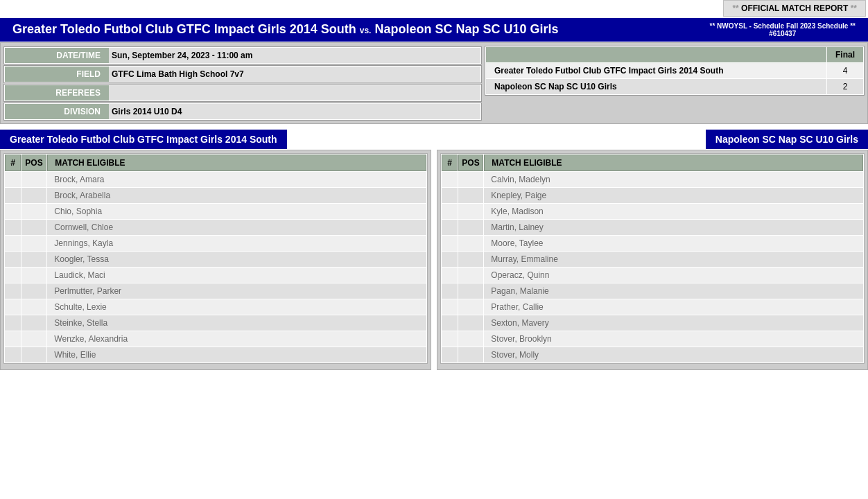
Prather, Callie (517, 307)
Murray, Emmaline (524, 259)
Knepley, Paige (519, 195)
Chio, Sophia (78, 211)
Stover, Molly (515, 355)
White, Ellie (75, 355)
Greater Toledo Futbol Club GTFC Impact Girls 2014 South (184, 29)
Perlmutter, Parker (88, 291)
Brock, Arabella (82, 195)
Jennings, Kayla (84, 243)
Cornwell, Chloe (84, 227)
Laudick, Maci (79, 275)
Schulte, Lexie (80, 307)
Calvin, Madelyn (520, 180)
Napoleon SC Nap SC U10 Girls (466, 29)
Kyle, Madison (517, 211)
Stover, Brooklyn (521, 339)
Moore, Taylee (517, 243)
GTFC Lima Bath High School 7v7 (179, 74)
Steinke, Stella (81, 323)
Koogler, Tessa (81, 259)
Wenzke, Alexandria (91, 339)
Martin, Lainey (517, 227)
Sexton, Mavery (520, 323)
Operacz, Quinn (520, 275)
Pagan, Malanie (520, 291)
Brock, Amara (79, 180)
